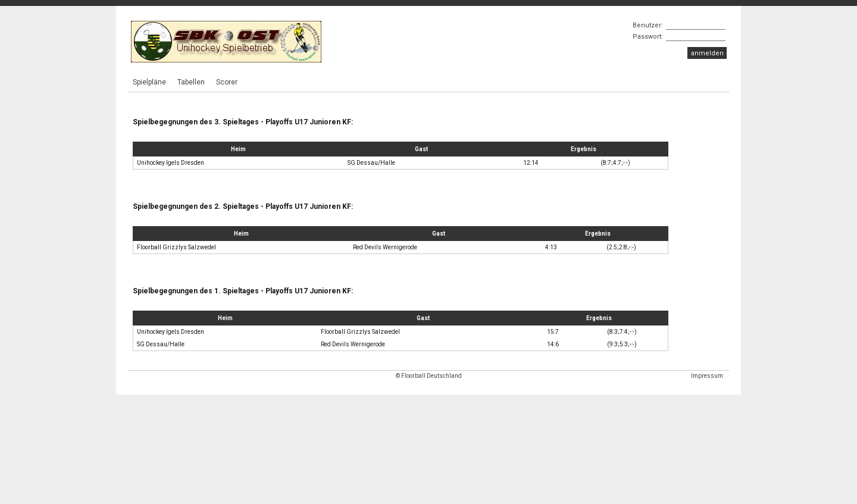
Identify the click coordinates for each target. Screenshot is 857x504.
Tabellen (191, 82)
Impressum (707, 376)
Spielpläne (149, 82)
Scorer (227, 82)
